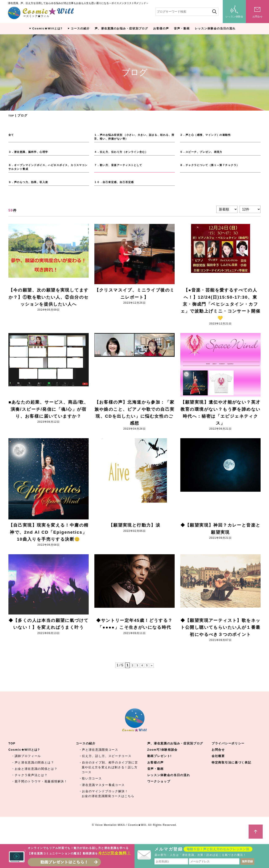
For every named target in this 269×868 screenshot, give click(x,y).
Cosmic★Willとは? (47, 28)
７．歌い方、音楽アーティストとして (123, 167)
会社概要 (218, 765)
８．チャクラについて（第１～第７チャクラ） (215, 167)
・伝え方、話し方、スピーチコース (105, 765)
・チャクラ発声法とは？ (29, 784)
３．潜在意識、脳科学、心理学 (32, 153)
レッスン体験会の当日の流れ (215, 28)
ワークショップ (159, 791)
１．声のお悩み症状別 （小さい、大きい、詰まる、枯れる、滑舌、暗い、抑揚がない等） (133, 137)
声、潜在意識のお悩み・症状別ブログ (121, 28)
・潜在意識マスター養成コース (102, 794)
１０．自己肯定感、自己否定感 (118, 186)
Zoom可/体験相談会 (162, 759)
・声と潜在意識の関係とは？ (33, 771)
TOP (12, 115)
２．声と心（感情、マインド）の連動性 (210, 135)
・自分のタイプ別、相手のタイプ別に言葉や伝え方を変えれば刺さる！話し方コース (108, 776)
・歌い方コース (90, 788)
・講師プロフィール (26, 765)
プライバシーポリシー (228, 752)
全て (12, 135)
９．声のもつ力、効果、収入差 (32, 186)
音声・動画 (182, 28)
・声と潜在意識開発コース (99, 759)
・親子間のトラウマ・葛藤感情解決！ (39, 791)
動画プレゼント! (160, 765)
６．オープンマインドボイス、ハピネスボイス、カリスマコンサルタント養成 (49, 169)
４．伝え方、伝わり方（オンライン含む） (126, 153)
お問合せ (218, 759)
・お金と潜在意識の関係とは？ (34, 778)
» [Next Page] (152, 674)
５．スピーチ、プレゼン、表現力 (205, 153)
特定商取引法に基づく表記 (231, 771)
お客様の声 (161, 28)
